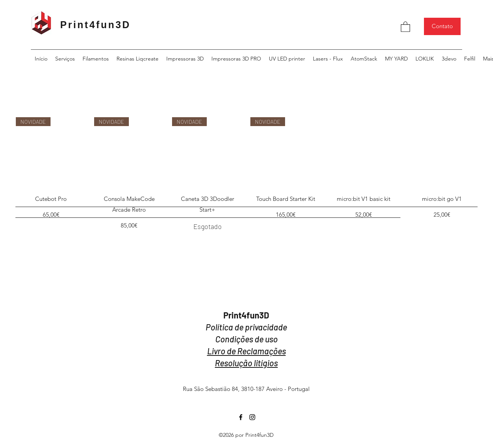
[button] (405, 26)
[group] (246, 175)
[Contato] (442, 26)
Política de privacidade (246, 327)
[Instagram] (252, 417)
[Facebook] (241, 417)
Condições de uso (246, 339)
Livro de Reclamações (246, 351)
